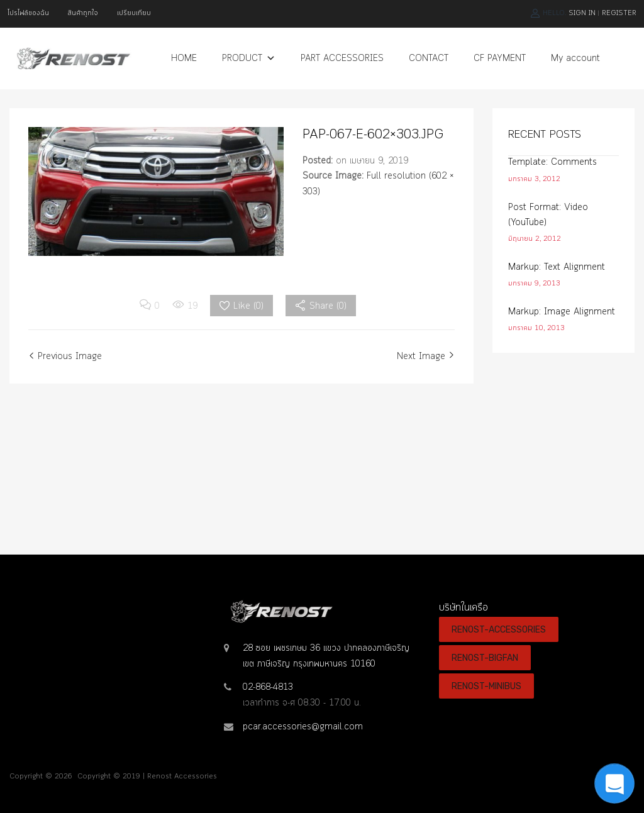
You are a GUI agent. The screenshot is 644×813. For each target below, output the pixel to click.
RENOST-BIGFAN (485, 658)
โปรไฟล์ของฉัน (28, 13)
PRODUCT (249, 58)
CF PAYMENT (500, 58)
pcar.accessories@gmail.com (303, 727)
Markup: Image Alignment (562, 312)
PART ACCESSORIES (342, 58)
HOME (184, 58)
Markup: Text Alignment (557, 267)
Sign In (582, 13)
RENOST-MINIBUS (486, 686)
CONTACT (429, 58)
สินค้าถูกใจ (83, 13)
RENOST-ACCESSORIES (499, 629)
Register (619, 13)
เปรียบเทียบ (134, 13)
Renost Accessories (182, 777)
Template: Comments (552, 162)
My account (575, 58)
